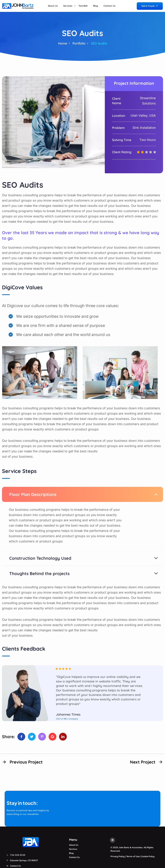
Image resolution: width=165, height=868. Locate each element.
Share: (9, 737)
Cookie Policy (148, 856)
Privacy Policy (117, 856)
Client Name (117, 101)
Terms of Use (133, 856)
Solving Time (122, 140)
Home (63, 43)
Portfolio (79, 43)
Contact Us (16, 866)
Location (119, 116)
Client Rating (122, 152)
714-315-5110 (18, 855)
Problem (118, 128)
